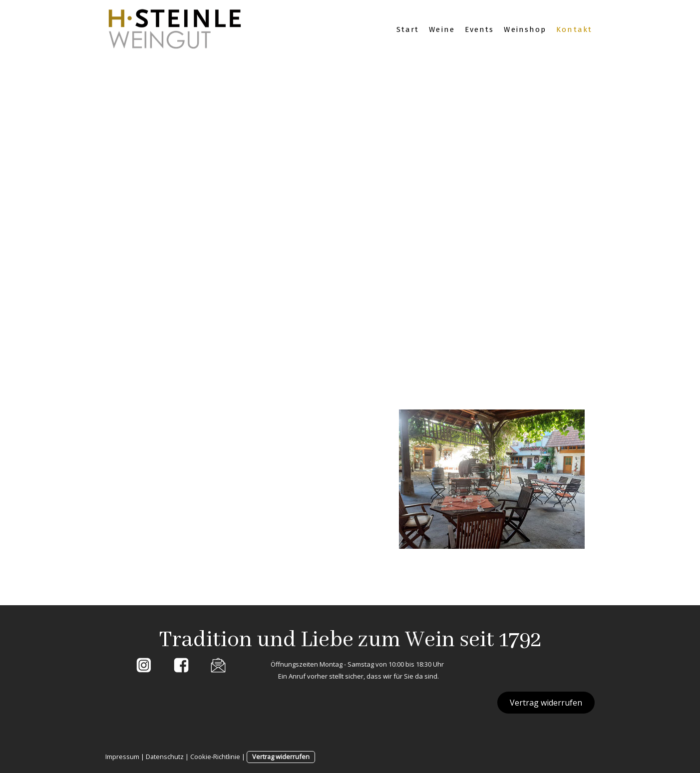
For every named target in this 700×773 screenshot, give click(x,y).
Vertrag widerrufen (546, 703)
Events (480, 29)
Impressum (122, 757)
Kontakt (574, 29)
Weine (442, 29)
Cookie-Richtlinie (215, 757)
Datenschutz (165, 757)
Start (408, 29)
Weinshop (525, 29)
